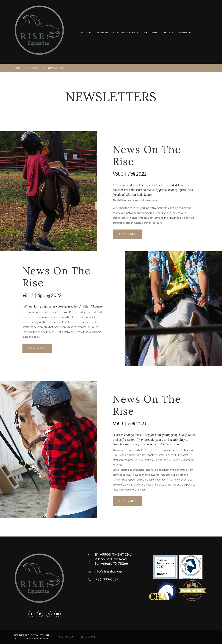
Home (17, 68)
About (34, 68)
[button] (86, 33)
